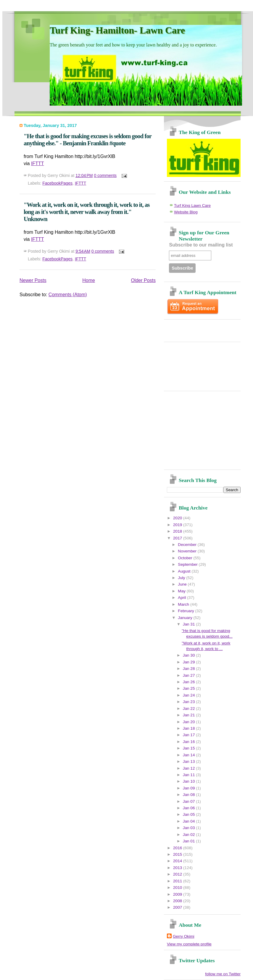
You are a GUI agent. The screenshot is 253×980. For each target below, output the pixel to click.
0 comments (105, 175)
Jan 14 (190, 755)
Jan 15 (190, 748)
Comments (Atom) (68, 295)
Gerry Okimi (184, 936)
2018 (178, 531)
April (182, 598)
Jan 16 (190, 742)
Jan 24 (190, 695)
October (186, 558)
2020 (178, 518)
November (188, 551)
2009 (178, 894)
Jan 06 (190, 808)
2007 (178, 907)
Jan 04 (190, 821)
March (184, 604)
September (188, 564)
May (182, 591)
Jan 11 (190, 775)
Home (89, 280)
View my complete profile (189, 944)
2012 (178, 874)
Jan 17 (190, 735)
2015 (178, 854)
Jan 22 (190, 709)
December (188, 545)
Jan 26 (190, 682)
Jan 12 (190, 768)
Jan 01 (190, 841)
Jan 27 (190, 675)
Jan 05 (190, 814)
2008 (178, 901)
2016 (178, 848)
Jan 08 (190, 795)
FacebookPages (57, 183)
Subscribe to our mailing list (201, 245)
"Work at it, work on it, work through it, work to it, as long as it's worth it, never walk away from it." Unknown (87, 212)
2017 (178, 538)
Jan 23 (190, 702)
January (186, 618)
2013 (178, 868)
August (185, 571)
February (186, 611)
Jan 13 (190, 761)
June (183, 584)
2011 (178, 881)
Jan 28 (190, 669)
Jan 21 (190, 715)
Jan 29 (190, 662)
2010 (178, 888)
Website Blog (186, 212)
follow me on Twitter (223, 974)
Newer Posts (33, 280)
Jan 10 (190, 781)
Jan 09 (190, 788)
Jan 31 (190, 624)
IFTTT (38, 163)
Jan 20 (190, 722)
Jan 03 (190, 828)
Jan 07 (190, 801)
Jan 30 (190, 655)
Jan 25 (190, 688)
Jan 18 (190, 728)
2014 (178, 861)
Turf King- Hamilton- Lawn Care (117, 30)
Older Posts (143, 280)
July (182, 578)
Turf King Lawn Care (192, 205)
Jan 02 (190, 835)
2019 (178, 525)
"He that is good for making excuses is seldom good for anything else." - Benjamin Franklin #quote (88, 140)
